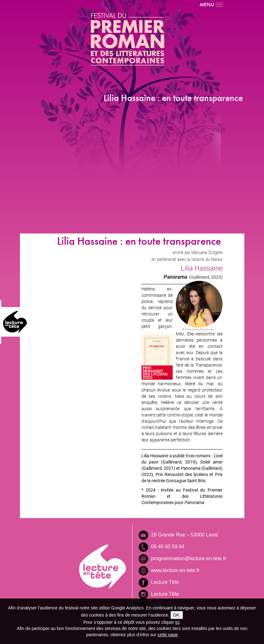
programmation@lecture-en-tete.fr (189, 558)
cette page (168, 635)
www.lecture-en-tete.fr (175, 570)
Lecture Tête (165, 582)
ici (177, 622)
